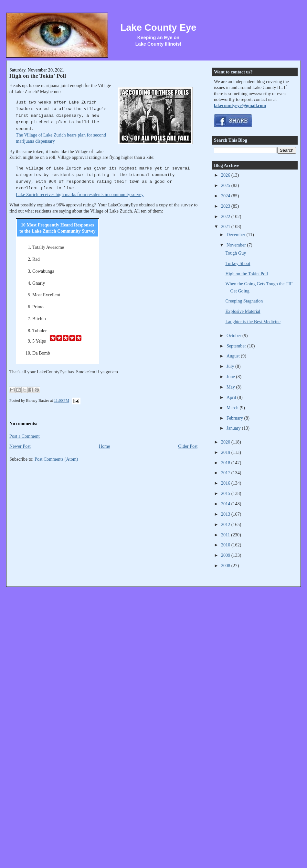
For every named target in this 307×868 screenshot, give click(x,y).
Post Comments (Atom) (56, 459)
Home (105, 446)
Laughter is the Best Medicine (253, 322)
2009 (226, 555)
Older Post (188, 446)
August (234, 356)
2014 (226, 504)
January (234, 428)
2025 (226, 185)
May (231, 387)
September (237, 346)
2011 (226, 535)
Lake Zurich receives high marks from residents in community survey (80, 194)
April (232, 397)
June (231, 377)
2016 (226, 483)
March (233, 408)
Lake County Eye (158, 27)
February (235, 418)
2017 (226, 473)
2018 (226, 463)
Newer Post (20, 446)
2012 (226, 524)
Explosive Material (243, 311)
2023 (226, 206)
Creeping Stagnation (244, 301)
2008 (226, 566)
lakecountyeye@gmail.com (240, 105)
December (237, 235)
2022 (226, 216)
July (231, 366)
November (237, 245)
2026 (226, 175)
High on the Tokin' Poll (38, 76)
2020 (226, 442)
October (234, 335)
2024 (226, 196)
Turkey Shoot (238, 263)
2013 (226, 514)
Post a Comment (25, 436)
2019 (226, 452)
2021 (226, 226)
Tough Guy (236, 253)
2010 (226, 545)
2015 (226, 493)
